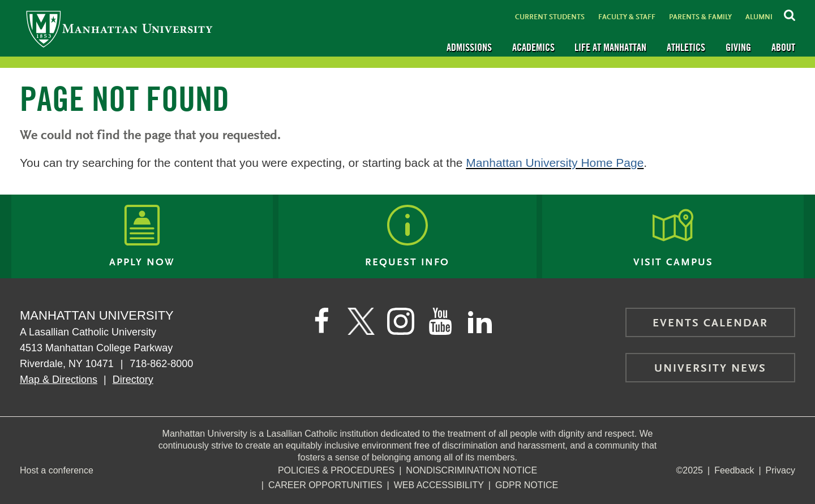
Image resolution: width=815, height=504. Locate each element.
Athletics (686, 47)
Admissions (469, 47)
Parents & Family (700, 17)
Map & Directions (59, 380)
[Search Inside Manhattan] (790, 14)
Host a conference (57, 470)
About (783, 47)
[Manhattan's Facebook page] (321, 321)
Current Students (550, 17)
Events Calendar (710, 324)
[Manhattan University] (119, 29)
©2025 (690, 470)
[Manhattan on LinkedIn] (480, 321)
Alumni (759, 17)
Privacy (780, 470)
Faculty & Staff (627, 17)
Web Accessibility (439, 485)
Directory (133, 380)
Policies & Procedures (336, 470)
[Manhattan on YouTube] (440, 321)
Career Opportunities (325, 485)
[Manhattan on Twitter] (361, 321)
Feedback (734, 470)
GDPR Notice (527, 485)
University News (710, 369)
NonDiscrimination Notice (471, 470)
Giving (738, 47)
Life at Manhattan (610, 47)
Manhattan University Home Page (555, 163)
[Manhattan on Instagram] (401, 321)
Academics (533, 47)
